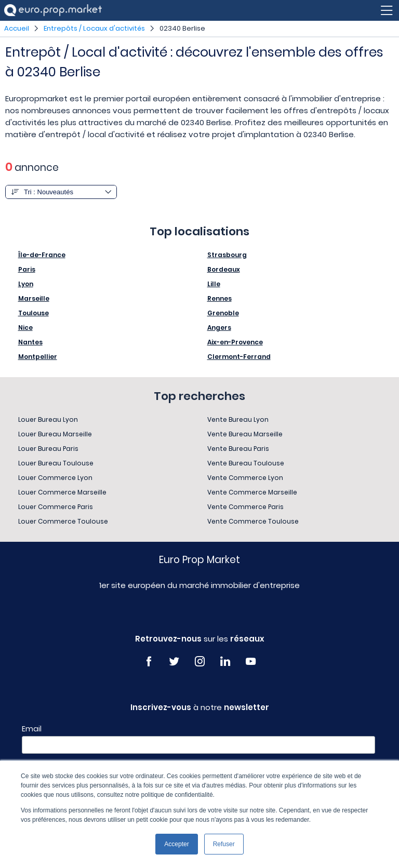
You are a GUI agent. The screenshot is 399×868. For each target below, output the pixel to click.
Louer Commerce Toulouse (63, 521)
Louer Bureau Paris (48, 449)
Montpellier (38, 357)
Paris (27, 269)
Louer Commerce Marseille (62, 492)
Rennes (220, 298)
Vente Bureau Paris (238, 449)
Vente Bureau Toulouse (246, 463)
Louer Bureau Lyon (48, 419)
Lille (214, 284)
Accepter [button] (176, 844)
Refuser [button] (224, 844)
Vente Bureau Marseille (245, 434)
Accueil (17, 28)
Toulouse (34, 313)
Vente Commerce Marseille (252, 492)
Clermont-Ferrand (239, 357)
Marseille (34, 298)
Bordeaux (224, 269)
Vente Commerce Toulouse (253, 521)
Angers (219, 328)
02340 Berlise (182, 28)
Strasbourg (227, 255)
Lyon (26, 284)
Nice (25, 328)
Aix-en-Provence (235, 342)
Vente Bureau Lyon (238, 419)
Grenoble (223, 313)
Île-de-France (42, 255)
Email (32, 729)
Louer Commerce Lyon (55, 478)
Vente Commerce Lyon (245, 478)
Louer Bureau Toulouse (56, 463)
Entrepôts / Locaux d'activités (94, 28)
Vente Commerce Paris (245, 507)
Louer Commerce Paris (56, 507)
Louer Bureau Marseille (55, 434)
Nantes (30, 342)
